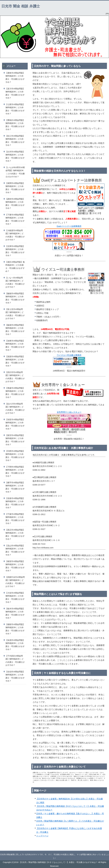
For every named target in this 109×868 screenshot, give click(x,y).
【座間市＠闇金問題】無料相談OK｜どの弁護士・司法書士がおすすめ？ (15, 188)
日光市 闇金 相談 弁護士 (21, 6)
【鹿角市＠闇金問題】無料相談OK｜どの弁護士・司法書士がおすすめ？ (15, 78)
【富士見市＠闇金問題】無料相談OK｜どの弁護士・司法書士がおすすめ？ (15, 314)
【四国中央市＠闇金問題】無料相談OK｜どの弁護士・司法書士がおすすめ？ (15, 582)
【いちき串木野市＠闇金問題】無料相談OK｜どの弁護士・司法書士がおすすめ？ (15, 172)
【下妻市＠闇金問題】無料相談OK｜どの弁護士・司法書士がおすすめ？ (15, 219)
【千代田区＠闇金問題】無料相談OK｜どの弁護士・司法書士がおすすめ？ (15, 661)
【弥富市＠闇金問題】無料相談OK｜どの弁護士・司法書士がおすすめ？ (15, 424)
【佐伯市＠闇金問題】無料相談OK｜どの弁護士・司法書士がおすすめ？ (15, 676)
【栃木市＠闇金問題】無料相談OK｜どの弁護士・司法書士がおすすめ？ (15, 613)
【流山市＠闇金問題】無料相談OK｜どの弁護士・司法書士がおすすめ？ (15, 550)
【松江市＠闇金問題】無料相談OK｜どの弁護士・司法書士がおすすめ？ (15, 141)
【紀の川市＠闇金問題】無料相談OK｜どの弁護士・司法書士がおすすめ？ (15, 408)
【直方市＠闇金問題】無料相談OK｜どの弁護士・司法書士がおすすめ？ (15, 93)
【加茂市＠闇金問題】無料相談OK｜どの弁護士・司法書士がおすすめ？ (15, 645)
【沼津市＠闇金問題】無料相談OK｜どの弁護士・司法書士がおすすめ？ (15, 251)
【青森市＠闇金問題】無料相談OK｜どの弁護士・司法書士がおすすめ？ (15, 393)
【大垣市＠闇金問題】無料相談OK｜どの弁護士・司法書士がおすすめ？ (15, 598)
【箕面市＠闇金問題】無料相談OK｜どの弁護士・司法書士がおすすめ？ (15, 361)
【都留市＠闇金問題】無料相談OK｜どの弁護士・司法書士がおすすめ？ (15, 629)
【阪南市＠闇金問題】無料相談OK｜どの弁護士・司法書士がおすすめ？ (15, 330)
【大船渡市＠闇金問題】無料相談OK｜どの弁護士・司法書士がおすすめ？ (15, 235)
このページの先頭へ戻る (97, 849)
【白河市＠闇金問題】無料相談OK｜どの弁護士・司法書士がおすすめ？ (15, 156)
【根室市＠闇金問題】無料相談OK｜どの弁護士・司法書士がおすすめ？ (15, 566)
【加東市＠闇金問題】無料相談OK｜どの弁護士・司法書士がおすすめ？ (15, 345)
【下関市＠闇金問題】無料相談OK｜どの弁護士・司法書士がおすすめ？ (15, 471)
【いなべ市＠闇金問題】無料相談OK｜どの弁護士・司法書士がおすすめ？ (15, 282)
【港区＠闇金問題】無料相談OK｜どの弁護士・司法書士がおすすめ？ (15, 267)
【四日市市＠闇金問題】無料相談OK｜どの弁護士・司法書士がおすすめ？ (15, 377)
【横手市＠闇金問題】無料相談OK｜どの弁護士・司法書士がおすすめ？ (15, 487)
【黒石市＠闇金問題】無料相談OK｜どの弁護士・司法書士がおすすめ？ (15, 535)
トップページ (42, 836)
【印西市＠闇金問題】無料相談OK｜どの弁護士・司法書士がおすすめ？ (15, 456)
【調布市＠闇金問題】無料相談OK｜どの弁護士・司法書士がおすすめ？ (15, 204)
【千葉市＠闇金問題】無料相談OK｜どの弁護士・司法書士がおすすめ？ (15, 519)
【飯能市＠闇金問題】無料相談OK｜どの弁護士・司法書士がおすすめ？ (15, 298)
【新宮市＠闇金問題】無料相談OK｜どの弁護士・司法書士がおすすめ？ (15, 440)
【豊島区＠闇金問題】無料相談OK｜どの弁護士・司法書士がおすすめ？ (15, 125)
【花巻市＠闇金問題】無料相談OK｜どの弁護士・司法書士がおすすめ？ (15, 503)
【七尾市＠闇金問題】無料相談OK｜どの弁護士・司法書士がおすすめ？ (15, 109)
